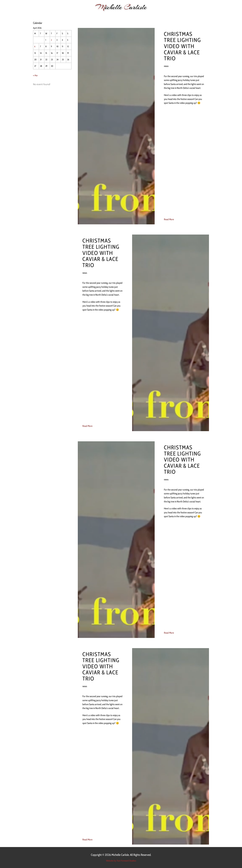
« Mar (35, 75)
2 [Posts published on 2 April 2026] (51, 40)
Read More (169, 219)
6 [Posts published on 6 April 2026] (35, 46)
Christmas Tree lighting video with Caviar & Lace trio (182, 46)
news (166, 66)
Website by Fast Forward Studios (121, 861)
